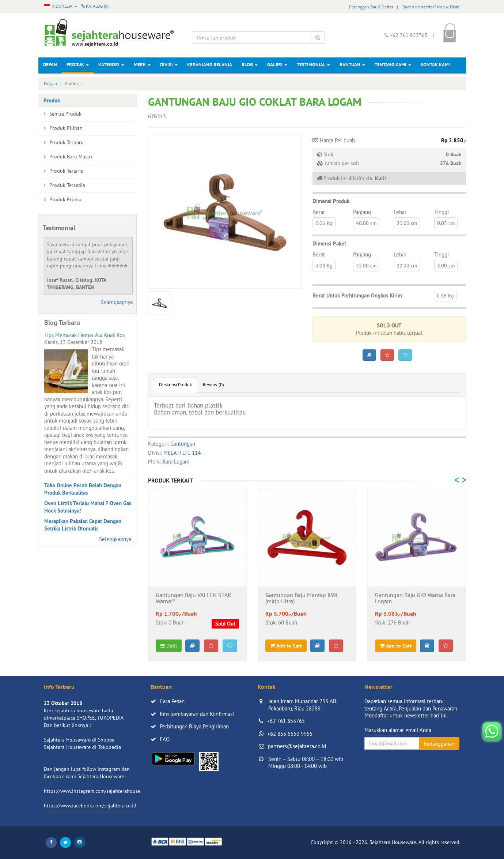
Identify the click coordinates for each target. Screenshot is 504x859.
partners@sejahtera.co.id (297, 746)
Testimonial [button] (313, 65)
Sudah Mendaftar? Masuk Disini (432, 7)
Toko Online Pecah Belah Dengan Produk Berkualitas (83, 489)
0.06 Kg (324, 223)
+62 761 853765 (286, 721)
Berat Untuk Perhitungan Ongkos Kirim (357, 295)
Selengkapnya (117, 302)
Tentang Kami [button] (393, 65)
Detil (169, 646)
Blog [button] (250, 65)
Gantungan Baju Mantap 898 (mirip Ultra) (301, 599)
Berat (319, 212)
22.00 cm (407, 266)
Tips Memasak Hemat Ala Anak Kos (84, 335)
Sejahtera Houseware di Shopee (79, 740)
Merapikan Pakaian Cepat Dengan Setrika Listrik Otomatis (83, 525)
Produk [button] (78, 65)
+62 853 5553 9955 (290, 734)
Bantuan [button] (352, 65)
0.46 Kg (445, 296)
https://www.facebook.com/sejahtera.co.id (90, 806)
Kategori (111, 65)
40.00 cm (366, 223)
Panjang (362, 212)
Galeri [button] (277, 65)
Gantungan (183, 444)
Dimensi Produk (331, 201)
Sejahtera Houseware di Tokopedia (82, 747)
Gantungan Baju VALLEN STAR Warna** (194, 599)
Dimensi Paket (329, 243)
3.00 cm (446, 266)
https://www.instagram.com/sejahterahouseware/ (98, 791)
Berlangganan (439, 744)
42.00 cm (366, 266)
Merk (142, 65)
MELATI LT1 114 (182, 453)
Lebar (400, 212)
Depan (50, 65)
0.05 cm (446, 223)
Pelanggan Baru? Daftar (371, 7)
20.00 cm (407, 223)
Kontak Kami (435, 65)
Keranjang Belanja (210, 65)
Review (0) (213, 385)
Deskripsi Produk (175, 385)
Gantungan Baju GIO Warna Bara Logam (415, 599)
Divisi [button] (169, 65)
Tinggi (442, 212)
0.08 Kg (324, 266)
